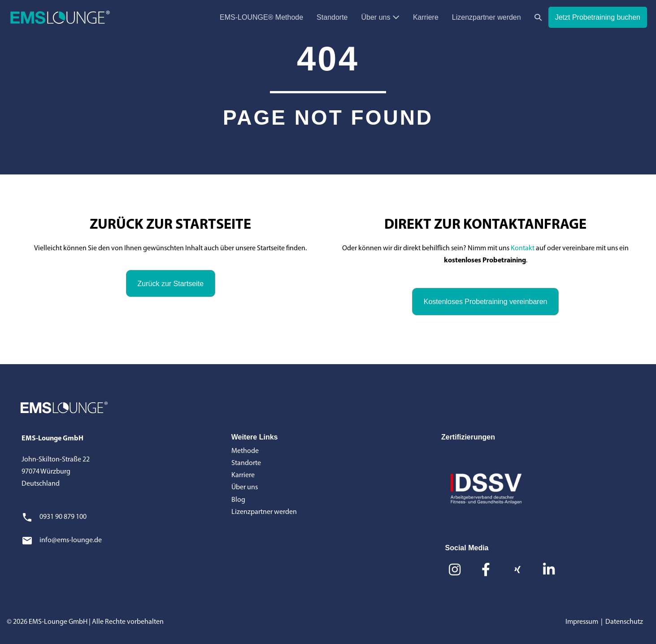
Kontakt (523, 248)
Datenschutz (624, 622)
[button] (538, 17)
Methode (245, 451)
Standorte (332, 17)
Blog (238, 500)
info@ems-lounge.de (71, 540)
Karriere (426, 17)
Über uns (380, 17)
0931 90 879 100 (63, 517)
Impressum (582, 622)
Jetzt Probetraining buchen (598, 17)
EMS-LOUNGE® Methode (261, 17)
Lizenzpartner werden (487, 17)
